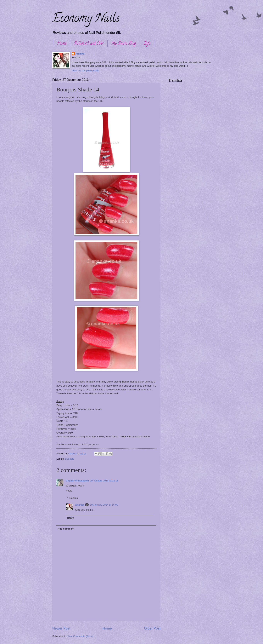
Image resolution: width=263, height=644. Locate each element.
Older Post (152, 628)
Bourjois (70, 459)
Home (62, 44)
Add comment (66, 529)
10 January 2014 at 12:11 (104, 481)
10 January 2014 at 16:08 (104, 505)
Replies (74, 498)
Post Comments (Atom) (81, 636)
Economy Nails (86, 19)
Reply (69, 491)
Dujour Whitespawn (77, 481)
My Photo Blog (124, 44)
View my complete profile (85, 70)
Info (147, 44)
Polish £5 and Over (89, 44)
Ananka (80, 54)
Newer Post (61, 628)
